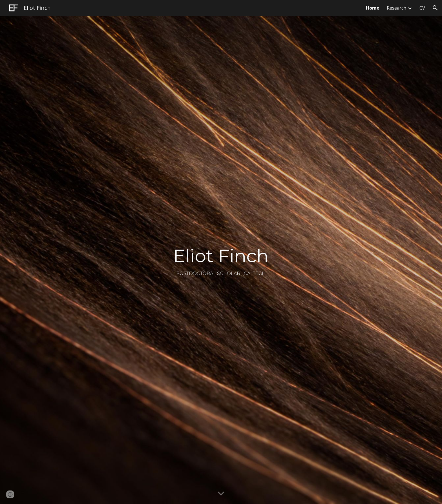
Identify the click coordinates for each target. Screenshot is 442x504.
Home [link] (373, 8)
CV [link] (422, 8)
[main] (221, 260)
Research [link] (396, 8)
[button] (435, 8)
